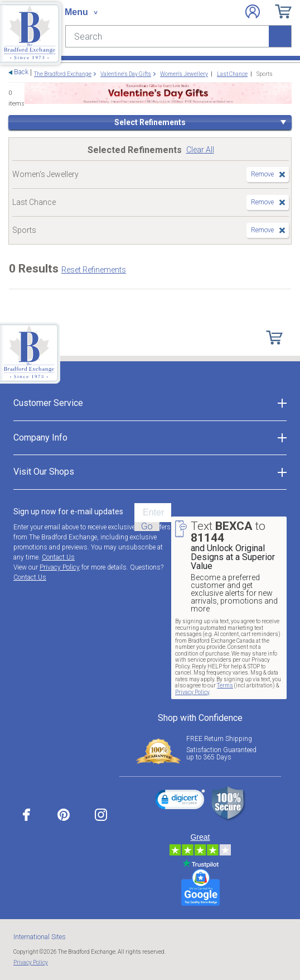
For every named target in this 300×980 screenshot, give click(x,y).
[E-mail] (153, 513)
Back (21, 72)
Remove (262, 174)
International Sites (40, 937)
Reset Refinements (94, 270)
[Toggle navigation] (81, 12)
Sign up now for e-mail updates (68, 511)
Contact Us (58, 557)
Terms (225, 685)
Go (147, 527)
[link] (180, 801)
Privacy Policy (60, 567)
